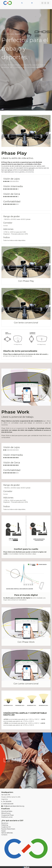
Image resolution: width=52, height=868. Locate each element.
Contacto (4, 835)
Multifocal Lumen (7, 817)
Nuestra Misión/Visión (8, 829)
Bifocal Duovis (6, 813)
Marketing (5, 825)
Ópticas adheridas (7, 833)
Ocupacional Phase (8, 815)
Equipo (4, 831)
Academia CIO (6, 827)
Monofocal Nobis (7, 811)
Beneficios (5, 823)
